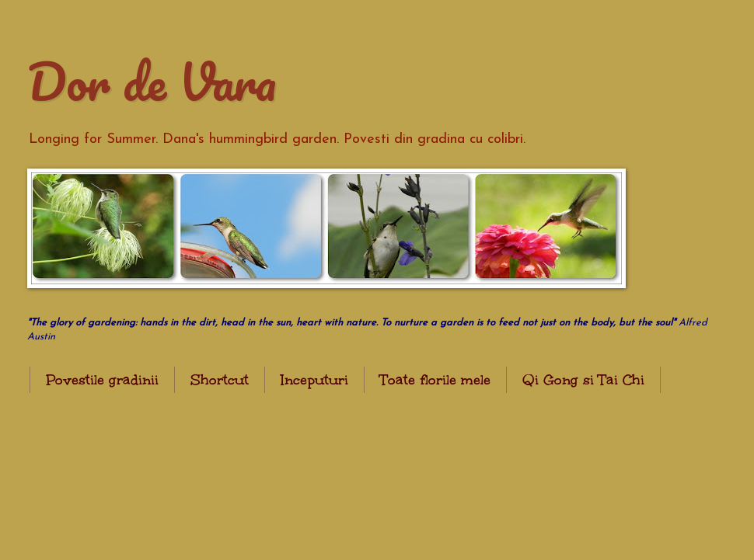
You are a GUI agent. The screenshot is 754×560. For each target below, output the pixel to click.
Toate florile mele (435, 380)
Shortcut (220, 380)
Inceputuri (314, 380)
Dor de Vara (152, 81)
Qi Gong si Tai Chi (583, 380)
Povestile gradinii (102, 380)
